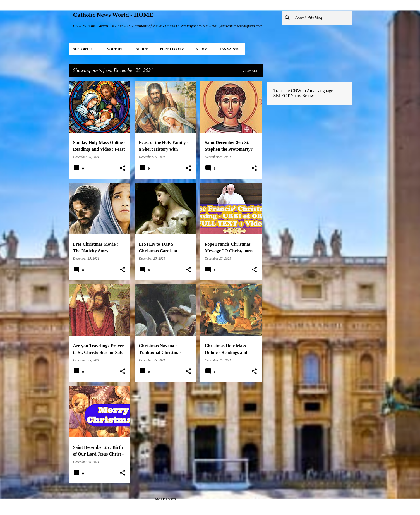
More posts (165, 499)
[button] (123, 168)
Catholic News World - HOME (113, 15)
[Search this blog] (322, 18)
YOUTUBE (115, 49)
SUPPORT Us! (84, 49)
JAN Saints (230, 49)
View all (250, 71)
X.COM (202, 49)
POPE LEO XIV (172, 49)
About (142, 49)
